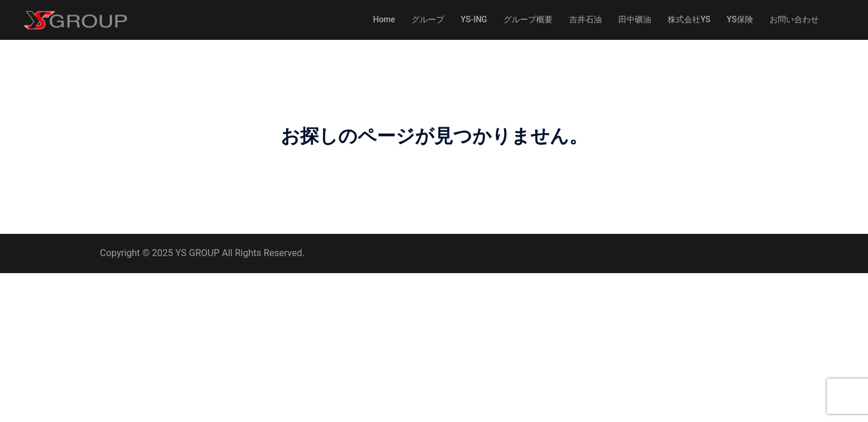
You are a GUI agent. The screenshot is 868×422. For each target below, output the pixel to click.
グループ (428, 19)
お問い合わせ (794, 19)
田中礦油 (635, 19)
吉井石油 (586, 19)
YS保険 (740, 19)
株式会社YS (689, 19)
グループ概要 (528, 19)
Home (384, 19)
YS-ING (474, 19)
